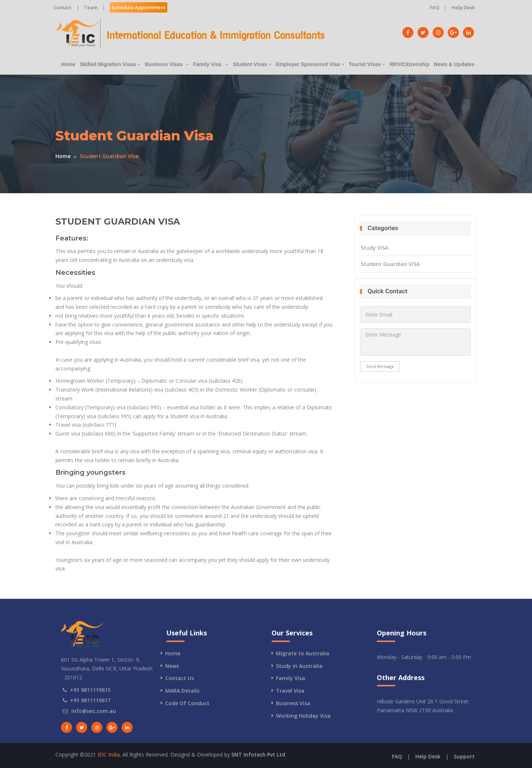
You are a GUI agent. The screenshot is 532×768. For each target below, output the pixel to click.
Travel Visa (290, 691)
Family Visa (211, 64)
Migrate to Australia (303, 653)
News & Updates (454, 64)
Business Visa (293, 703)
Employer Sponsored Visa (310, 64)
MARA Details (182, 691)
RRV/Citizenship (409, 64)
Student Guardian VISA (390, 264)
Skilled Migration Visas (110, 64)
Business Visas (167, 64)
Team (91, 7)
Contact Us (180, 678)
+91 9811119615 (90, 690)
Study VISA (374, 248)
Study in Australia (299, 666)
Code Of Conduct (187, 703)
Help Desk (463, 7)
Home (68, 64)
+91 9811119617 (90, 700)
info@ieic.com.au (94, 711)
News (172, 666)
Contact (63, 7)
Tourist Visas (367, 64)
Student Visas (252, 64)
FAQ (434, 7)
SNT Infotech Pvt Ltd (258, 755)
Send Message (380, 366)
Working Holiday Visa (303, 716)
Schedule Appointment (139, 7)
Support (464, 756)
